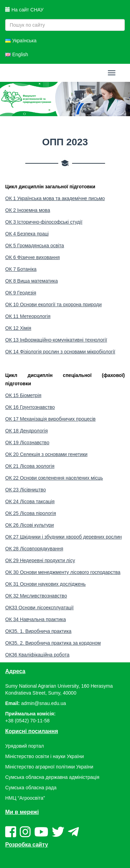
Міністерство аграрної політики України (49, 767)
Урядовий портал (24, 746)
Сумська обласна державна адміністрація (52, 777)
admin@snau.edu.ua (44, 703)
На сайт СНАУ (24, 10)
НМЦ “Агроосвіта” (25, 798)
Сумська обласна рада (31, 788)
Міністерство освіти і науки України (45, 756)
